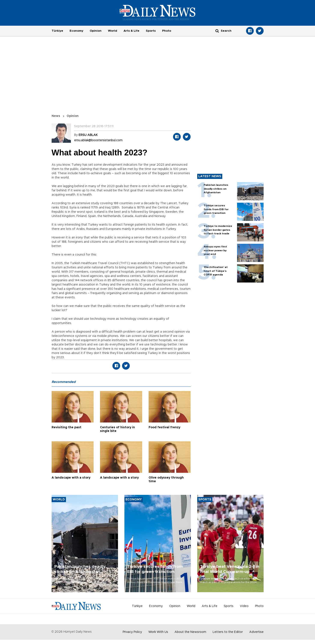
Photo (167, 31)
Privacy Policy (132, 632)
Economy (76, 31)
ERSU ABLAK (88, 135)
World (113, 31)
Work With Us (158, 632)
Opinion (96, 31)
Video (244, 606)
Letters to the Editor (228, 632)
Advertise (256, 632)
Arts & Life (131, 31)
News (56, 116)
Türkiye (57, 31)
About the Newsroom (190, 632)
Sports (151, 31)
